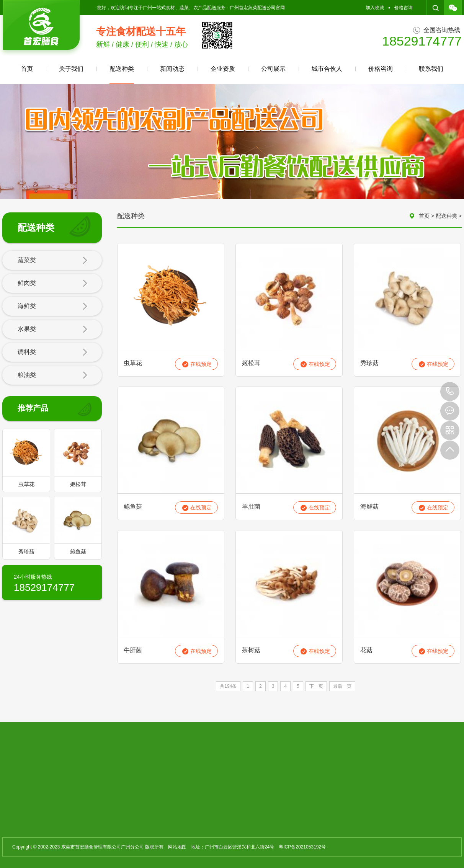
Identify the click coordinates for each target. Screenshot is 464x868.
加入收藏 (375, 8)
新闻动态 (172, 69)
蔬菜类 (52, 261)
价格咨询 (404, 8)
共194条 (228, 686)
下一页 (316, 686)
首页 (27, 69)
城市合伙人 (327, 69)
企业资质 (223, 69)
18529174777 (450, 392)
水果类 (52, 330)
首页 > (427, 216)
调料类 (52, 352)
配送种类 (122, 75)
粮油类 (52, 375)
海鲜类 (52, 307)
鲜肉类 (52, 284)
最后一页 (342, 686)
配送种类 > (449, 216)
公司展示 (273, 69)
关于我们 (71, 69)
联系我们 (431, 69)
